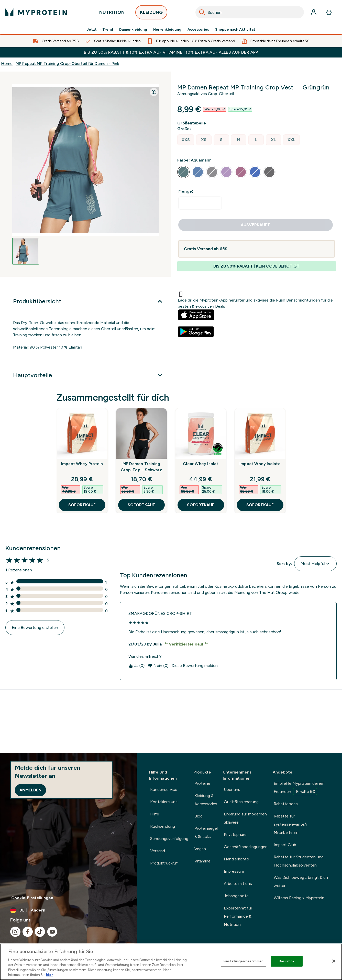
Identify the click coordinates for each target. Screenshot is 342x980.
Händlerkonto (236, 859)
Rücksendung (163, 826)
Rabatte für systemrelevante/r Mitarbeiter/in (290, 824)
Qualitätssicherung (241, 802)
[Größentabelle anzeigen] (193, 123)
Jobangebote (236, 896)
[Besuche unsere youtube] (52, 932)
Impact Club (285, 845)
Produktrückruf (164, 863)
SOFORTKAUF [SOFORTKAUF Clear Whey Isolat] (201, 505)
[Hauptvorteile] (89, 375)
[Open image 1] (26, 251)
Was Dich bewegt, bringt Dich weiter (301, 881)
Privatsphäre (235, 834)
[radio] (186, 140)
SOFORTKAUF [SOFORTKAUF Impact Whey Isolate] (260, 505)
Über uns (232, 789)
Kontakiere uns (164, 802)
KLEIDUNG (151, 14)
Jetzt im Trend (100, 30)
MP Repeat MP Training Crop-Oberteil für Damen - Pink (67, 64)
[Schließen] (334, 961)
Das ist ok (287, 961)
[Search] (202, 12)
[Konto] (314, 12)
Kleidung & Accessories (206, 800)
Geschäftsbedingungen (246, 847)
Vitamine (202, 861)
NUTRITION (112, 14)
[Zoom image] (154, 92)
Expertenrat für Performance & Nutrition (238, 916)
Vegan (200, 849)
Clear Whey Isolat (201, 464)
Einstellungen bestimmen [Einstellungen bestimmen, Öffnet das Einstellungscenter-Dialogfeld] (244, 961)
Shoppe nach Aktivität (235, 30)
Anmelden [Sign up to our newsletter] (30, 790)
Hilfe (155, 814)
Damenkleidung (133, 30)
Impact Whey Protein (82, 464)
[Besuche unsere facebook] (28, 932)
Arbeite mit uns (238, 884)
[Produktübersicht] (89, 301)
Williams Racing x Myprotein (299, 898)
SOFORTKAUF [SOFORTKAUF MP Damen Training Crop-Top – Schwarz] (141, 505)
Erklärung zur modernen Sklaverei (245, 818)
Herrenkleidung (167, 30)
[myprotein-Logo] (36, 12)
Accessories (198, 30)
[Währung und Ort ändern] (68, 910)
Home (7, 64)
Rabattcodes (286, 804)
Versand (158, 851)
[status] (200, 203)
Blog (198, 816)
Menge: (186, 191)
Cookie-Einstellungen (32, 898)
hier (49, 975)
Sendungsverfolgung (169, 839)
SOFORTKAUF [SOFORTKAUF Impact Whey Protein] (82, 505)
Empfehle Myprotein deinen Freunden (299, 788)
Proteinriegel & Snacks (206, 832)
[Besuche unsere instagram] (15, 932)
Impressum (234, 871)
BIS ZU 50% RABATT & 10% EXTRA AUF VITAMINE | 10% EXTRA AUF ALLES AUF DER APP (171, 52)
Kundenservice (164, 789)
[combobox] (250, 12)
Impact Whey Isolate (260, 464)
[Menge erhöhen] (216, 203)
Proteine (202, 783)
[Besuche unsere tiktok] (40, 932)
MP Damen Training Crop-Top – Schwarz (141, 467)
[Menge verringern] (184, 203)
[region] (171, 962)
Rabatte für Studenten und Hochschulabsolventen (299, 861)
